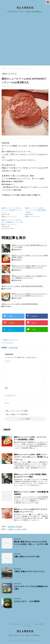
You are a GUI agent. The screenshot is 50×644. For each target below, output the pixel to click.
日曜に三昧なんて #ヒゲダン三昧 (27, 557)
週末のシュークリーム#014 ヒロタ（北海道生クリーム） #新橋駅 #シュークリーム (12, 222)
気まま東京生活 (25, 8)
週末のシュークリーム (10, 340)
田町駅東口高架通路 (15, 527)
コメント (8, 361)
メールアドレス (10, 396)
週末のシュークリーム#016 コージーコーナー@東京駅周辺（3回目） (36, 210)
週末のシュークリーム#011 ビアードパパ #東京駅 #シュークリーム (12, 210)
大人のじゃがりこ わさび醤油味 (27, 601)
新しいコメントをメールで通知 (17, 411)
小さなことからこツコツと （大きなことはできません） (25, 635)
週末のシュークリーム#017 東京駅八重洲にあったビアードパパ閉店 (31, 476)
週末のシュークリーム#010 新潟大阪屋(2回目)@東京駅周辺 (22, 286)
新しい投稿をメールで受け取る (17, 414)
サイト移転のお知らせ (16, 624)
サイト (7, 403)
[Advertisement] (25, 40)
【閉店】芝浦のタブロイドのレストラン (29, 571)
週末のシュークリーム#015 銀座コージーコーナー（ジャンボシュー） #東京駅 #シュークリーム (31, 457)
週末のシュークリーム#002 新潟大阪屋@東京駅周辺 (20, 304)
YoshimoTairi (13, 348)
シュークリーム (8, 343)
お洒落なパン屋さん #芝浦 (17, 529)
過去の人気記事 (40, 624)
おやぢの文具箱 (27, 626)
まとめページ (28, 624)
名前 (6, 388)
